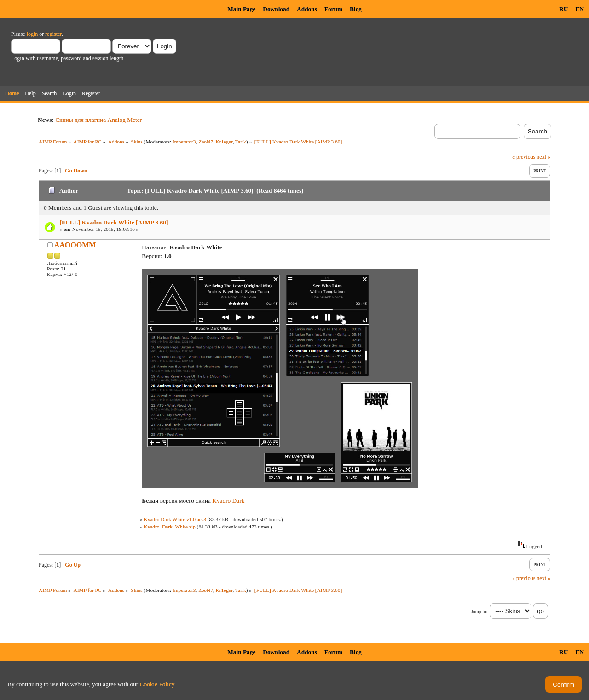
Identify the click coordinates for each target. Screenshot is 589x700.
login (32, 34)
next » (543, 157)
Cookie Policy (157, 684)
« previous (524, 157)
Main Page (241, 9)
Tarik (241, 142)
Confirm (563, 685)
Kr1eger (224, 142)
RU (563, 9)
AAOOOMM (75, 245)
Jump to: (479, 611)
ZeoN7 (206, 142)
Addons (307, 9)
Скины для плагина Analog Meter (98, 120)
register (53, 34)
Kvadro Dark (228, 501)
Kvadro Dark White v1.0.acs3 (175, 519)
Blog (356, 9)
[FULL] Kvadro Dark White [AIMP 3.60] (114, 222)
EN (580, 9)
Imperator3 (184, 142)
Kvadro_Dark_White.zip (169, 527)
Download (276, 9)
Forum (333, 9)
